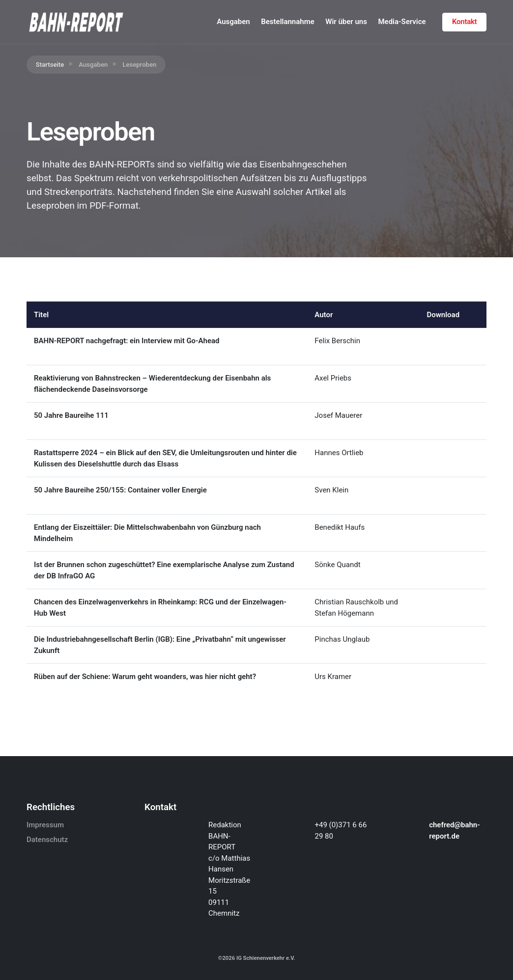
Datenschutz (47, 840)
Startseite (50, 65)
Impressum (45, 825)
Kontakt (464, 22)
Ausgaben (233, 22)
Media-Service (402, 22)
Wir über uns (346, 22)
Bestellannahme (288, 22)
